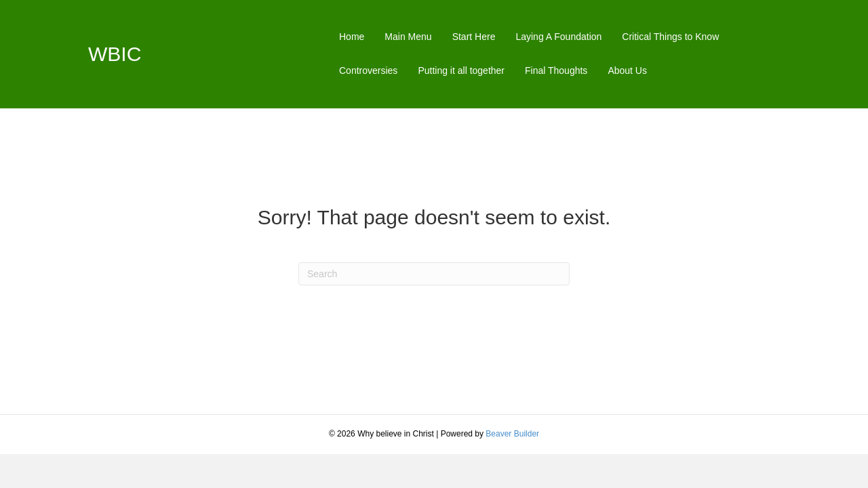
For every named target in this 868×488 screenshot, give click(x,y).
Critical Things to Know (670, 37)
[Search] (434, 274)
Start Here (474, 37)
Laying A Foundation (558, 37)
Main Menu (408, 37)
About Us (627, 70)
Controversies (368, 70)
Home (352, 37)
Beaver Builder (512, 434)
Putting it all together (461, 70)
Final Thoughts (556, 70)
